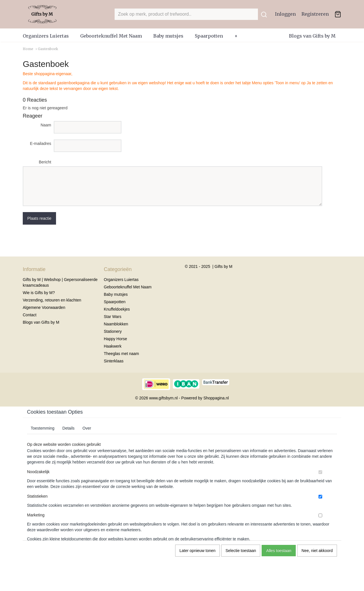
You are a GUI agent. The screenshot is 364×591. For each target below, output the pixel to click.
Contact (30, 315)
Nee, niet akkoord (317, 551)
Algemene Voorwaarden (44, 307)
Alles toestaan (279, 551)
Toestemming (43, 428)
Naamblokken (116, 324)
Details (68, 428)
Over (87, 428)
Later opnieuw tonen (197, 551)
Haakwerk (113, 346)
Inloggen (285, 14)
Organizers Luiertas (46, 36)
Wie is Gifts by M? (39, 293)
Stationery (113, 331)
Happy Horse (115, 339)
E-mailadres (41, 143)
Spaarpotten (209, 36)
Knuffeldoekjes (117, 309)
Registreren (315, 14)
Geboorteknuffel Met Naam (111, 36)
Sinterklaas (114, 361)
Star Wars (113, 317)
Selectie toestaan (241, 551)
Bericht (45, 162)
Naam (46, 125)
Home (28, 49)
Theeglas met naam (121, 354)
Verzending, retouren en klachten (52, 300)
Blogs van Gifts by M (312, 36)
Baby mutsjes (168, 36)
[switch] (320, 472)
